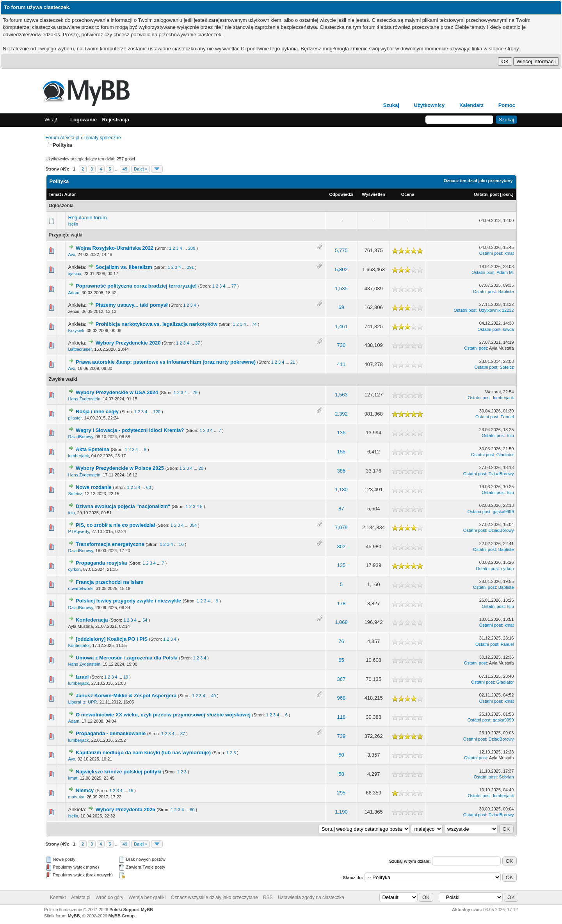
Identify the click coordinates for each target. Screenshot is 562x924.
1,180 (341, 490)
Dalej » (140, 169)
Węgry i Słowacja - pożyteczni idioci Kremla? (130, 430)
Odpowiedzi (341, 194)
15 (131, 791)
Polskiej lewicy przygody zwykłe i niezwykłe (128, 601)
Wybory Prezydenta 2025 (125, 809)
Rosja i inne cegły (97, 411)
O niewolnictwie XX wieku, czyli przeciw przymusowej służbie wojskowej (163, 715)
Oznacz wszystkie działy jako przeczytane (214, 897)
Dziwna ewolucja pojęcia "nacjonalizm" (123, 506)
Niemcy (85, 790)
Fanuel (507, 417)
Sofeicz (507, 367)
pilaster (75, 418)
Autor (70, 194)
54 (145, 620)
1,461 (341, 326)
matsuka (76, 797)
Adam (74, 293)
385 (341, 471)
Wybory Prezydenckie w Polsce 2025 (120, 468)
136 (341, 433)
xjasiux (75, 274)
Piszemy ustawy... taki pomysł (132, 305)
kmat (509, 253)
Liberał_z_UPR (82, 702)
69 (341, 307)
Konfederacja (92, 620)
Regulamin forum (87, 218)
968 (341, 698)
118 (341, 717)
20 (201, 468)
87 (341, 509)
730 (341, 345)
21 (293, 362)
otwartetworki (81, 588)
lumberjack (503, 398)
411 (341, 364)
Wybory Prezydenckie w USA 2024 (117, 392)
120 (157, 412)
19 (126, 677)
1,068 (341, 622)
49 (125, 169)
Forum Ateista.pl (63, 138)
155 (341, 452)
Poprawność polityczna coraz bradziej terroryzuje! (136, 286)
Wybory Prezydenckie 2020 (128, 343)
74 (254, 324)
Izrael (82, 677)
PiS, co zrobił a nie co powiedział (115, 525)
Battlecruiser (80, 349)
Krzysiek (76, 331)
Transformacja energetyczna (110, 544)
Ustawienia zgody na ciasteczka (311, 897)
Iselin (73, 224)
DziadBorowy (80, 437)
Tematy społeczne (102, 138)
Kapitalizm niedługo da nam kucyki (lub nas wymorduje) (143, 753)
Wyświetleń (373, 194)
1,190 (341, 812)
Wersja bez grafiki (147, 897)
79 (195, 393)
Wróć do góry (109, 897)
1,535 (341, 289)
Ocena (408, 194)
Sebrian (507, 777)
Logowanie (84, 120)
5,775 (341, 250)
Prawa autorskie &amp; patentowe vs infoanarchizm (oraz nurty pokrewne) (166, 362)
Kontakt (58, 897)
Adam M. (505, 272)
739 (341, 736)
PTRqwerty (78, 531)
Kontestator (79, 645)
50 (341, 755)
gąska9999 (503, 512)
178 (341, 603)
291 (190, 267)
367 (341, 679)
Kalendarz (471, 105)
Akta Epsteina (92, 449)
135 (341, 565)
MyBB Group (122, 916)
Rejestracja (116, 120)
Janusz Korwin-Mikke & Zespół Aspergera (126, 696)
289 (192, 248)
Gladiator (505, 455)
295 (341, 793)
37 (197, 343)
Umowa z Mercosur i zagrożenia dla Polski (127, 658)
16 (181, 544)
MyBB (74, 916)
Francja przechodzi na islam (109, 582)
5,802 (341, 269)
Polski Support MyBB (131, 910)
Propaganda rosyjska (101, 563)
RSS (268, 897)
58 (341, 774)
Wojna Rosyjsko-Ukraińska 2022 (115, 248)
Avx (71, 254)
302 (341, 546)
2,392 (341, 414)
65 (341, 660)
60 (149, 487)
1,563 (341, 395)
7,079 (341, 527)
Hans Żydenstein (84, 399)
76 (341, 641)
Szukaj (391, 105)
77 (234, 286)
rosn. (507, 194)
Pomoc (507, 105)
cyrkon (74, 569)
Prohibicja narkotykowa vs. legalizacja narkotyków (157, 324)
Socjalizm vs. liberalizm (124, 267)
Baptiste (506, 291)
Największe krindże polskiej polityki (119, 772)
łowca (508, 329)
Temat (55, 194)
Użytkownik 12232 (496, 310)
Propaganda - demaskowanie (111, 733)
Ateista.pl (81, 897)
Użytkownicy (430, 105)
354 (193, 525)
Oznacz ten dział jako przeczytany (478, 181)
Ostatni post (486, 194)
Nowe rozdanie (94, 487)
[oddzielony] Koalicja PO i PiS (112, 639)
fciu (510, 435)
